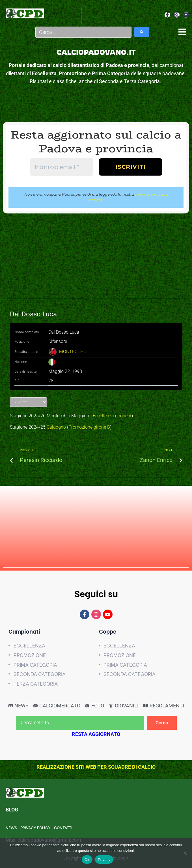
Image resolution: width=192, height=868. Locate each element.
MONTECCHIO (73, 346)
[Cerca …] (83, 32)
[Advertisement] (96, 253)
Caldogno (56, 421)
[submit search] (142, 32)
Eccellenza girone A (112, 410)
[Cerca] (162, 717)
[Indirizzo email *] (62, 167)
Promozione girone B (89, 421)
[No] (185, 853)
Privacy (104, 860)
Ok (87, 860)
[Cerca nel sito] (80, 717)
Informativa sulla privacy (152, 194)
